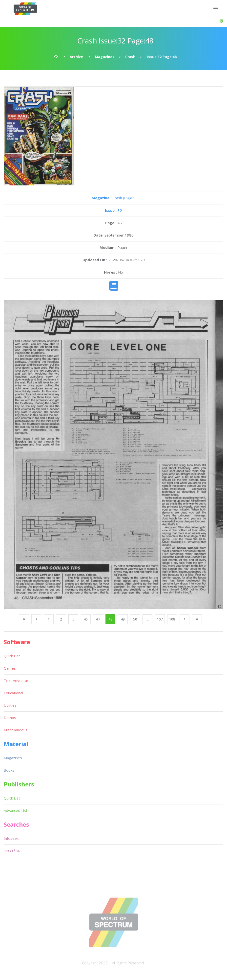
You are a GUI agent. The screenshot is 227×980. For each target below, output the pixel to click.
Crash (130, 57)
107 (160, 619)
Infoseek (11, 838)
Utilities (10, 705)
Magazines (105, 57)
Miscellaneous (16, 730)
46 (86, 619)
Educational (13, 693)
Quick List (12, 656)
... (73, 619)
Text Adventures (18, 680)
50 (135, 619)
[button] (221, 21)
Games (10, 668)
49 (123, 619)
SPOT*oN (12, 851)
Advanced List (16, 810)
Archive (76, 57)
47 (98, 619)
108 (172, 619)
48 (110, 619)
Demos (10, 718)
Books (9, 770)
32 (113, 210)
